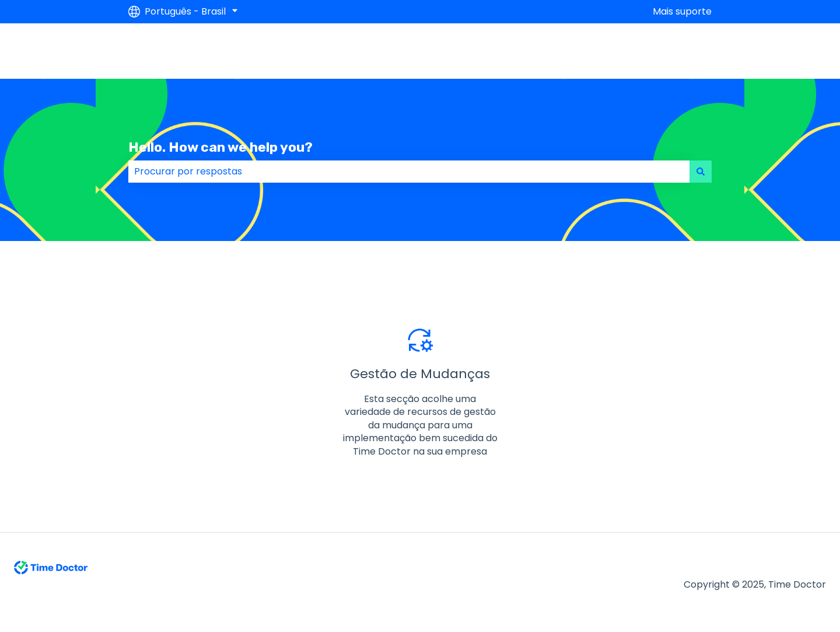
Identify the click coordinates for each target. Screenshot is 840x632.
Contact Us (674, 50)
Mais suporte (682, 12)
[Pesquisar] (701, 172)
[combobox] (409, 172)
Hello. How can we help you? (220, 147)
